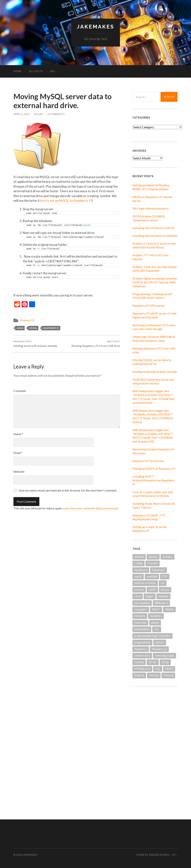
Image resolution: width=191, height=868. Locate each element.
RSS (53, 71)
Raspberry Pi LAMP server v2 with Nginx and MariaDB (154, 315)
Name (18, 434)
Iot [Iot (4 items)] (163, 583)
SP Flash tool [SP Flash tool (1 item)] (142, 669)
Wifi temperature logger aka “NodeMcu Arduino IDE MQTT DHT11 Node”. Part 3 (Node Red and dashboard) (153, 397)
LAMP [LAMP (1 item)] (152, 590)
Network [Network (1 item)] (140, 616)
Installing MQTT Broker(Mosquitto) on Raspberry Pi (154, 480)
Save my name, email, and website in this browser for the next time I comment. (68, 490)
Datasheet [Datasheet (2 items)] (159, 570)
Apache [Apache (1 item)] (153, 557)
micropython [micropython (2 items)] (142, 603)
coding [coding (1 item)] (138, 563)
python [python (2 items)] (160, 642)
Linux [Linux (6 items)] (138, 596)
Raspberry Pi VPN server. (149, 305)
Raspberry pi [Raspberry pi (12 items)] (159, 649)
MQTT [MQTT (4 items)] (156, 609)
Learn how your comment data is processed (90, 508)
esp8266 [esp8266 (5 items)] (152, 576)
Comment (20, 391)
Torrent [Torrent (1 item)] (154, 675)
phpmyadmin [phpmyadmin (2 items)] (142, 629)
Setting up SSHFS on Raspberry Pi (154, 469)
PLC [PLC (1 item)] (157, 629)
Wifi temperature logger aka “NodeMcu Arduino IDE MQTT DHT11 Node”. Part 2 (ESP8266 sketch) (153, 416)
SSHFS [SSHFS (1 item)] (169, 669)
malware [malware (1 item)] (163, 596)
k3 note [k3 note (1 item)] (139, 590)
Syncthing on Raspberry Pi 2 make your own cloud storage (154, 327)
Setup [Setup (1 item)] (165, 662)
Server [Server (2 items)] (153, 662)
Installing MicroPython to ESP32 (153, 228)
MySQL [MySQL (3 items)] (169, 609)
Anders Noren (159, 855)
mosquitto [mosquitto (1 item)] (141, 609)
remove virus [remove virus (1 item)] (142, 656)
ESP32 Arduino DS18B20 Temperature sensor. (149, 218)
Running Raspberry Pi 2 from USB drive (96, 344)
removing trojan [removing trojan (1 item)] (165, 656)
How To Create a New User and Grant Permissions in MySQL (153, 494)
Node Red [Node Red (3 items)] (140, 623)
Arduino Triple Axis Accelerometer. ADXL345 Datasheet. (155, 269)
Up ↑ (175, 855)
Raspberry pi (51, 328)
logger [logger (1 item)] (150, 596)
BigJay (39, 114)
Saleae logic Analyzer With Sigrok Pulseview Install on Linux (154, 339)
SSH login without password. (151, 208)
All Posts (36, 71)
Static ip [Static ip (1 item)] (139, 675)
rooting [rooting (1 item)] (139, 662)
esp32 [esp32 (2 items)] (138, 576)
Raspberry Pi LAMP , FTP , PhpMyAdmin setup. (149, 517)
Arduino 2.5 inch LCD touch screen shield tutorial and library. (154, 245)
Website (19, 472)
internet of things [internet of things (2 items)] (145, 583)
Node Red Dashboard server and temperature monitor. (153, 381)
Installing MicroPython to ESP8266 (155, 236)
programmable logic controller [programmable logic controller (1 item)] (152, 636)
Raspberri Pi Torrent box (148, 461)
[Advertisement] (155, 749)
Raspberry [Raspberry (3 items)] (141, 649)
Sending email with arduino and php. (36, 344)
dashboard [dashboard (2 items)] (141, 570)
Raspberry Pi (27, 320)
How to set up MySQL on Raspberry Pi (65, 201)
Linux (20, 328)
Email (18, 453)
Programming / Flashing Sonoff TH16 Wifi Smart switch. (152, 296)
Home (17, 71)
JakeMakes (96, 27)
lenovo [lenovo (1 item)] (165, 590)
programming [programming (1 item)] (142, 642)
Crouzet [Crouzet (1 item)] (153, 563)
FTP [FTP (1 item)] (165, 576)
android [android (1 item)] (139, 557)
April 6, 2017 (22, 114)
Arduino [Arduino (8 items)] (167, 557)
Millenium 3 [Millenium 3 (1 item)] (161, 603)
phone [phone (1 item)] (155, 623)
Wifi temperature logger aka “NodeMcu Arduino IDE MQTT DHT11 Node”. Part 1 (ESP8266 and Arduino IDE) (153, 436)
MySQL (33, 328)
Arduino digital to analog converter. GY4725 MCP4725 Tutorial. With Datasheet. (155, 282)
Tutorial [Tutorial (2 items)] (168, 675)
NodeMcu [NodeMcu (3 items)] (156, 616)
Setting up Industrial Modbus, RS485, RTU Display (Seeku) (151, 187)
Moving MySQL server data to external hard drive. (152, 362)
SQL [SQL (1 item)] (158, 669)
